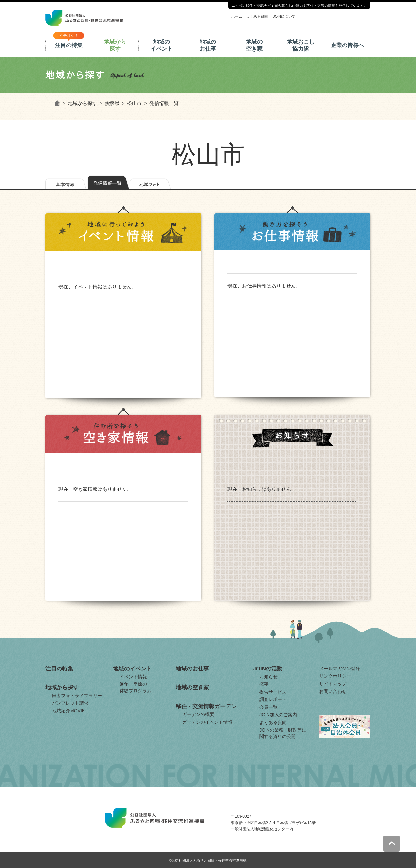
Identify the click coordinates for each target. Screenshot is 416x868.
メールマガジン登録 (340, 669)
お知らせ (268, 677)
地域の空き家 (254, 45)
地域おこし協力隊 (301, 45)
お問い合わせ (333, 691)
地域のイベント (162, 45)
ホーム (237, 16)
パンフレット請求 (70, 703)
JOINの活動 (268, 669)
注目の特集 (69, 45)
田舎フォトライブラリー (77, 696)
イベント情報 (133, 677)
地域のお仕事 (208, 45)
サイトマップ (333, 684)
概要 (264, 684)
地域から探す (115, 45)
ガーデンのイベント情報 (207, 722)
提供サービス (273, 692)
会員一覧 (268, 707)
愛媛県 (112, 103)
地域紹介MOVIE (68, 711)
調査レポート (273, 699)
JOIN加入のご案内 (278, 715)
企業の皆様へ (347, 45)
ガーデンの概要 (198, 714)
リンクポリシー (335, 676)
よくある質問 (257, 16)
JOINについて (284, 16)
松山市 (134, 103)
